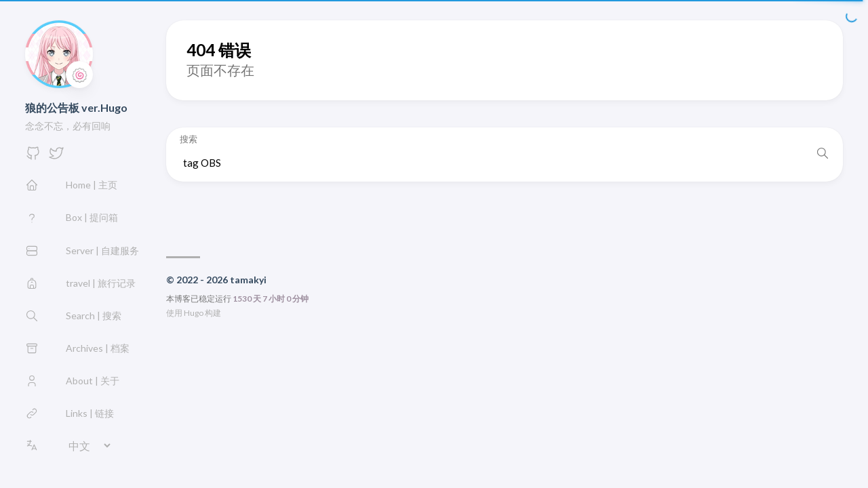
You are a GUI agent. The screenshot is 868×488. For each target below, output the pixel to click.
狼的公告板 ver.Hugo (76, 107)
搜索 (189, 139)
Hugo (194, 313)
